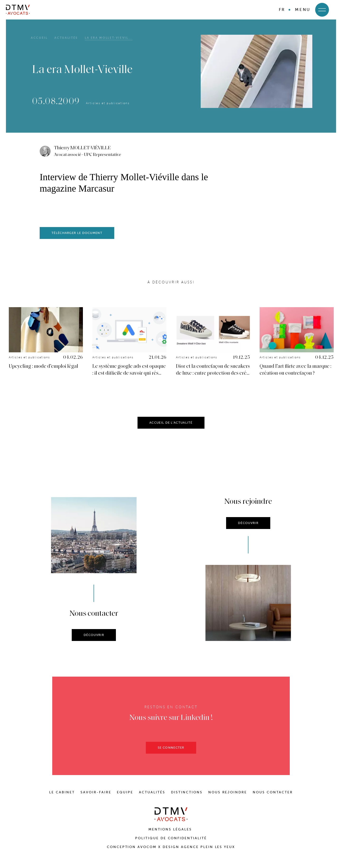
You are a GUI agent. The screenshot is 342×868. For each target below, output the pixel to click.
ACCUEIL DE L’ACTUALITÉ (171, 430)
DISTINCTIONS (187, 792)
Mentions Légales (171, 829)
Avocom (147, 847)
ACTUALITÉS (152, 792)
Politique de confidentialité (171, 838)
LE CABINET (62, 792)
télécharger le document (77, 233)
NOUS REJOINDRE (228, 792)
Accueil (39, 38)
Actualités (66, 38)
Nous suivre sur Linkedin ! (171, 726)
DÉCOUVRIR (94, 643)
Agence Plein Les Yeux (208, 847)
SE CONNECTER (171, 755)
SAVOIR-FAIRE (96, 792)
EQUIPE (125, 792)
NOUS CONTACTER (273, 792)
